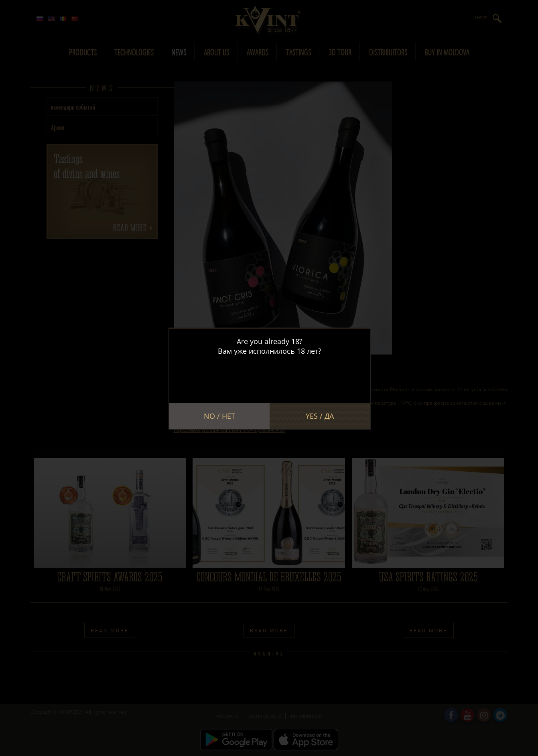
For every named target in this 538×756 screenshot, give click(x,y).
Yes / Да (320, 416)
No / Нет (219, 416)
